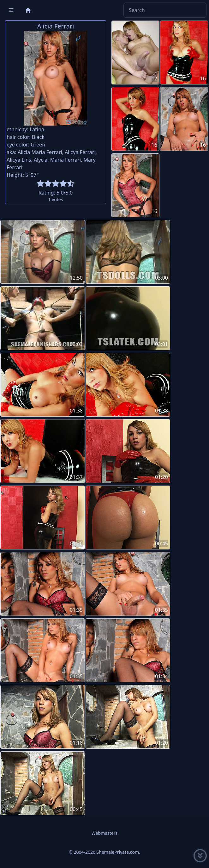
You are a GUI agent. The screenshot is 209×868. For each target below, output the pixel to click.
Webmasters (104, 833)
